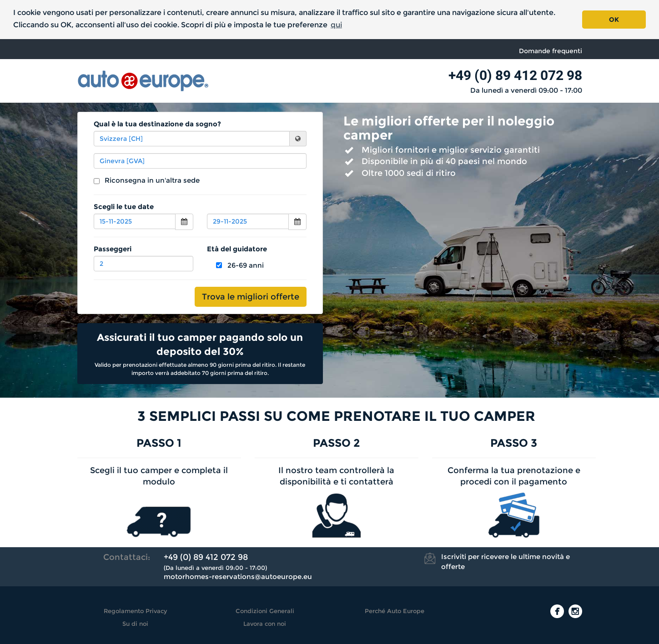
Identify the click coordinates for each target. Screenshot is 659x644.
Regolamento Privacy (135, 611)
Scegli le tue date (124, 207)
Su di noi (135, 624)
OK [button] (614, 20)
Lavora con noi (265, 624)
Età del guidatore (237, 249)
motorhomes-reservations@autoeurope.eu (238, 577)
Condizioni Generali (265, 611)
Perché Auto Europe (395, 611)
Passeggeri (113, 249)
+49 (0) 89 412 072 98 (515, 75)
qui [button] (336, 25)
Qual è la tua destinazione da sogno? (157, 124)
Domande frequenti (551, 51)
